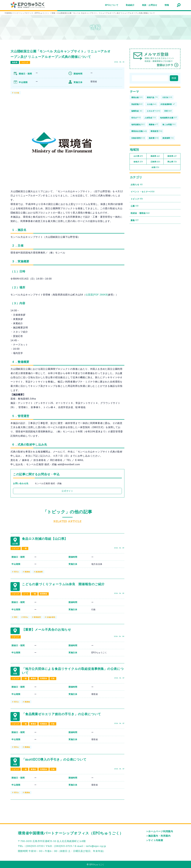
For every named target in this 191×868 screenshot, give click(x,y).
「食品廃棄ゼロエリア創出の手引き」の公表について (62, 714)
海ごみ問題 (169, 125)
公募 (135, 206)
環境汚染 (152, 98)
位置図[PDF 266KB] (97, 295)
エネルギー (154, 111)
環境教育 (37, 617)
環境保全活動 (139, 131)
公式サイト (67, 491)
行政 (53, 678)
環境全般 (137, 98)
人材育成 (150, 118)
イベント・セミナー (143, 192)
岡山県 (172, 162)
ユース (26, 594)
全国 (155, 167)
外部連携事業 (168, 104)
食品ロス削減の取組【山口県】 (45, 539)
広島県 (155, 162)
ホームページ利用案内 (161, 831)
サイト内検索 (156, 840)
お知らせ (137, 185)
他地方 (138, 162)
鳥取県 (15, 62)
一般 (25, 548)
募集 (135, 220)
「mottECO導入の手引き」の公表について (54, 759)
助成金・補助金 (140, 213)
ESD (16, 617)
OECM (167, 98)
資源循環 (39, 572)
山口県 (138, 156)
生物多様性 (51, 617)
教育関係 (44, 594)
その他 (17, 93)
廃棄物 (27, 572)
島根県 (155, 156)
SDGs (16, 572)
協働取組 (137, 111)
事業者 (33, 678)
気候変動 (137, 104)
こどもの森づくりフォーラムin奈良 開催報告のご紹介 (63, 584)
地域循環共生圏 (168, 118)
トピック (25, 62)
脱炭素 (154, 138)
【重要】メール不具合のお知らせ (47, 630)
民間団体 (44, 678)
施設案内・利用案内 (159, 836)
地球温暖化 (138, 125)
